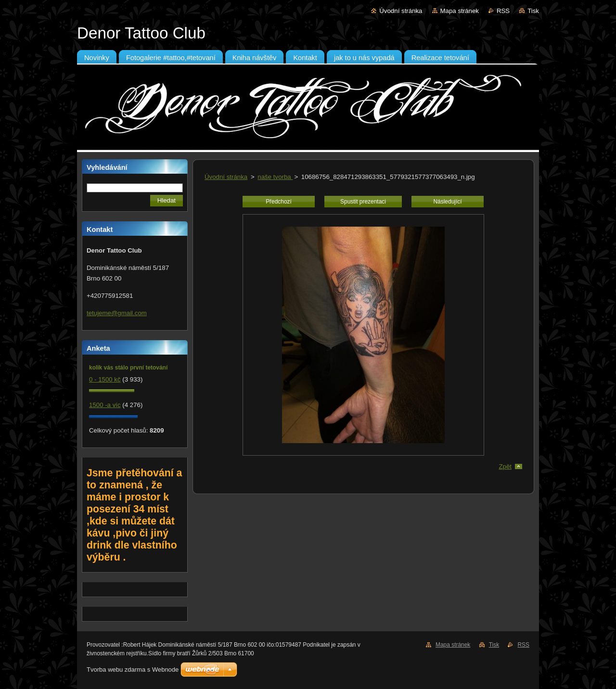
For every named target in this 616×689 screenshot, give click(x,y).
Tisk (533, 11)
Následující (447, 202)
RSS (503, 11)
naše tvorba (275, 177)
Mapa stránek (460, 11)
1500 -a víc (105, 405)
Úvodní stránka (401, 11)
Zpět (505, 466)
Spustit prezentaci (363, 202)
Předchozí (279, 202)
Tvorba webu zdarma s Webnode (133, 670)
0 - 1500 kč (105, 379)
